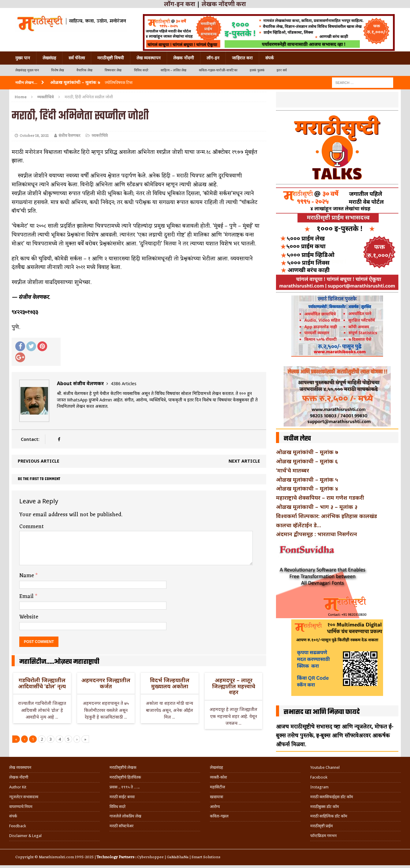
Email (27, 596)
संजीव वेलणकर (69, 136)
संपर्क (270, 58)
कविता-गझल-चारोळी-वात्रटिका (218, 70)
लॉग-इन (213, 58)
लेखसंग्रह (49, 58)
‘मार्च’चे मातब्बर (293, 470)
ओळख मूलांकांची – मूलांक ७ (307, 452)
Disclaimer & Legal (25, 836)
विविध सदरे (141, 70)
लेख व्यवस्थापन (149, 58)
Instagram (319, 787)
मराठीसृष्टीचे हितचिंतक (125, 777)
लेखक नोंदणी (184, 58)
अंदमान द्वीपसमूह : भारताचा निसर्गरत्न (317, 534)
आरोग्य (215, 807)
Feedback (18, 826)
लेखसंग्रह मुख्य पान (27, 70)
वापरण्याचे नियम (21, 807)
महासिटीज (218, 787)
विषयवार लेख (113, 70)
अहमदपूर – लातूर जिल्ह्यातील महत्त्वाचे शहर (234, 686)
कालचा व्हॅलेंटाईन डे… (298, 525)
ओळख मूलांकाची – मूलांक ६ (307, 461)
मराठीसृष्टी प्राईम (322, 826)
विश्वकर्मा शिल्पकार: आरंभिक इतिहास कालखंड (326, 516)
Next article (244, 461)
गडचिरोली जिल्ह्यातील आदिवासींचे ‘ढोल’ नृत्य (42, 683)
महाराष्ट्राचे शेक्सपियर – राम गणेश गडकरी (320, 498)
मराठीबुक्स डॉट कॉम (325, 807)
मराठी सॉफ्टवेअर (121, 826)
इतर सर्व (282, 70)
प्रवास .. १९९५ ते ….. (125, 787)
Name (27, 576)
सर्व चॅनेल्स (77, 58)
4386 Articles (124, 383)
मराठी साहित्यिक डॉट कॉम (329, 816)
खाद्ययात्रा (216, 797)
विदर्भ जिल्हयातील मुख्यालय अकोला (170, 683)
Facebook (319, 777)
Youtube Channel (325, 767)
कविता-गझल (219, 816)
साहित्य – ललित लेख (174, 70)
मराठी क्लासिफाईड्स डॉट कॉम (332, 797)
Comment (32, 527)
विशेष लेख (58, 70)
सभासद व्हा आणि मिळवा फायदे (322, 712)
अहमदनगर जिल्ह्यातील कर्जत (106, 683)
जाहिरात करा (242, 58)
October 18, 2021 (34, 136)
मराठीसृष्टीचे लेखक (123, 767)
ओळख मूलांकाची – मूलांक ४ (307, 488)
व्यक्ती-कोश (218, 777)
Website (29, 617)
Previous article (39, 461)
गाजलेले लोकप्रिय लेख (125, 816)
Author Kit (18, 787)
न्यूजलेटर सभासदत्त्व (24, 797)
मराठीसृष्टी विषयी (111, 58)
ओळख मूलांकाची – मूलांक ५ (307, 479)
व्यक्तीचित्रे (100, 136)
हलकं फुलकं (257, 70)
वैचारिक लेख (84, 70)
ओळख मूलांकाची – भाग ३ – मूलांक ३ (317, 507)
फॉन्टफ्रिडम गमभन (323, 836)
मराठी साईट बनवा (122, 797)
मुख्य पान (23, 58)
